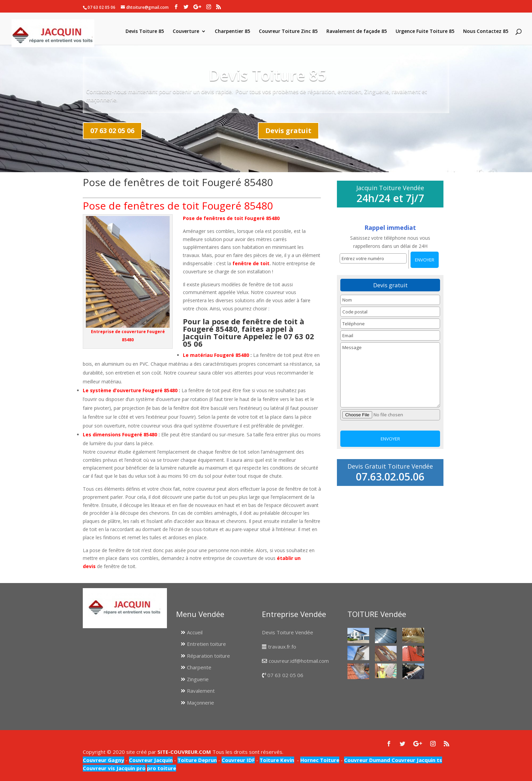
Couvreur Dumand (367, 760)
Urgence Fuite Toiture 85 (425, 32)
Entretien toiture (206, 644)
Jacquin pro (130, 768)
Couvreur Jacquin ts (416, 760)
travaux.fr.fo (282, 647)
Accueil (195, 632)
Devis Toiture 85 (145, 32)
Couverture (186, 32)
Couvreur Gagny (103, 760)
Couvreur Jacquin (151, 760)
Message (390, 375)
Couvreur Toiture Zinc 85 (288, 32)
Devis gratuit (288, 131)
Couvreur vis (99, 768)
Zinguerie (198, 679)
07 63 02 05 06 (112, 131)
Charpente (199, 667)
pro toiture (161, 768)
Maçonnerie (201, 703)
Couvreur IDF (238, 760)
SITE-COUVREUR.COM (184, 752)
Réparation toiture (208, 656)
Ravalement (201, 691)
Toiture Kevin (277, 760)
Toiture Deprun (197, 760)
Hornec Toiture (320, 760)
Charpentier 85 (232, 32)
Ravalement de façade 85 (357, 32)
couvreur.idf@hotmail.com (299, 661)
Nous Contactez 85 (486, 32)
